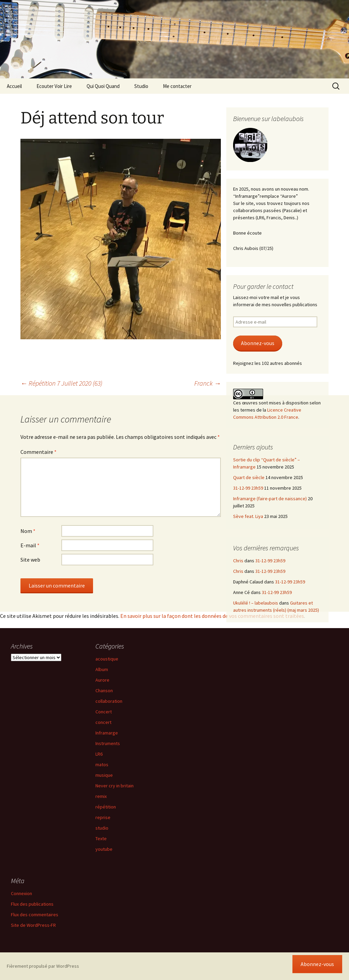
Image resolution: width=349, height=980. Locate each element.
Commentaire (39, 452)
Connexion (21, 893)
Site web (30, 560)
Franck (208, 383)
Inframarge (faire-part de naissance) (270, 499)
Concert (104, 712)
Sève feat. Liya (248, 516)
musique (104, 775)
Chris (238, 561)
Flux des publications (32, 904)
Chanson (104, 691)
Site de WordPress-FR (33, 925)
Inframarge (107, 733)
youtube (104, 849)
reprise (103, 817)
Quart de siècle (249, 477)
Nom (28, 531)
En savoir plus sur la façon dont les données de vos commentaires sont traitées (212, 616)
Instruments (108, 743)
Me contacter (177, 86)
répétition (106, 807)
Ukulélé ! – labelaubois (256, 603)
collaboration (109, 701)
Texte (101, 838)
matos (102, 764)
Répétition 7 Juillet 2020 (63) (61, 383)
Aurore (102, 680)
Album (102, 669)
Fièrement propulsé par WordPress (43, 966)
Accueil (14, 86)
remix (101, 796)
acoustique (107, 659)
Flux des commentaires (35, 915)
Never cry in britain (115, 786)
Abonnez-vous (258, 343)
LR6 (99, 754)
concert (103, 722)
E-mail (30, 545)
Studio (141, 86)
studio (102, 828)
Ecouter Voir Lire (54, 86)
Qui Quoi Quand (103, 86)
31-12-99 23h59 (248, 488)
